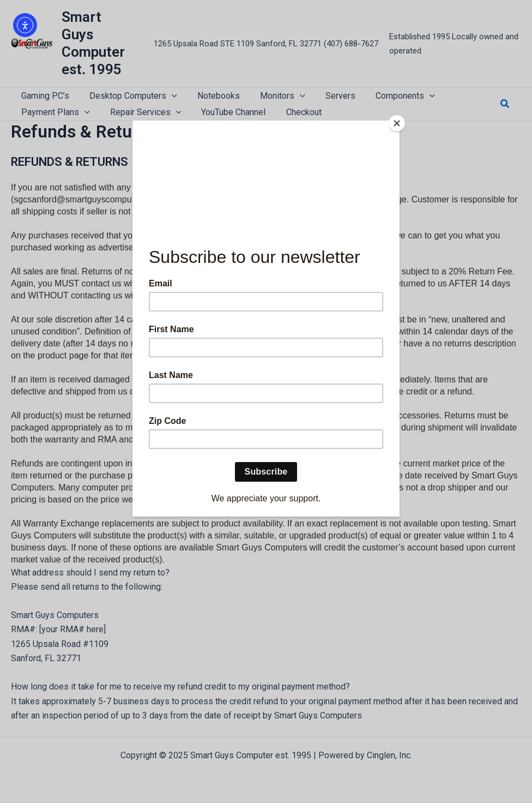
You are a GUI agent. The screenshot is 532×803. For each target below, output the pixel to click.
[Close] (397, 123)
